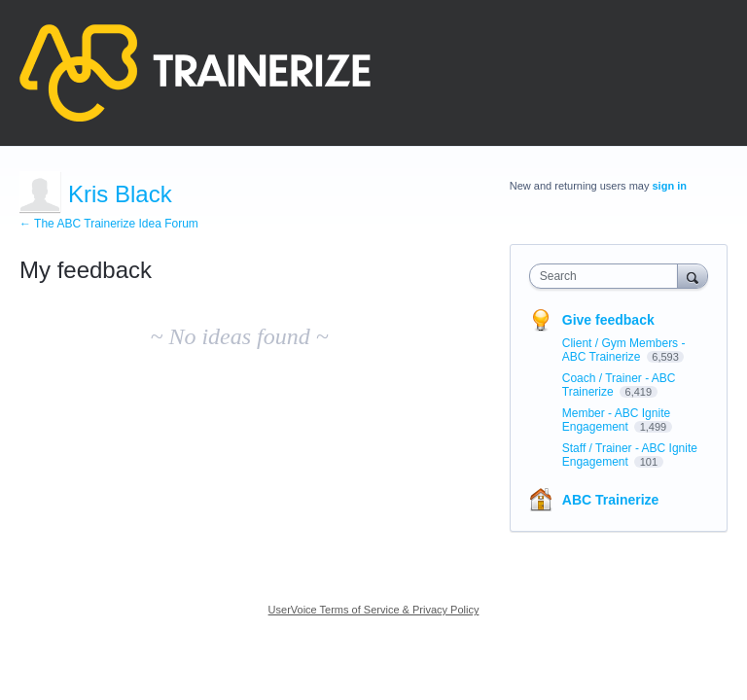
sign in (670, 186)
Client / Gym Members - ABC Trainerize (624, 350)
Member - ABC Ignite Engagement (616, 420)
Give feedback (608, 320)
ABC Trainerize (611, 500)
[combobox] (608, 276)
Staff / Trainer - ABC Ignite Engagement (630, 455)
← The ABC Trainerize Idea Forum (109, 224)
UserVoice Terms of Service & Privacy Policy (374, 610)
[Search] (693, 276)
